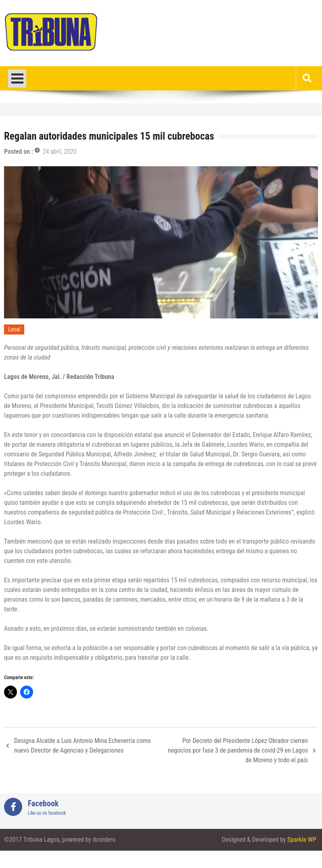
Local (14, 329)
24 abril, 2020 (60, 152)
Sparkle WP (302, 840)
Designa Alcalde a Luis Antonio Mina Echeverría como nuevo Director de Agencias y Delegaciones (83, 746)
